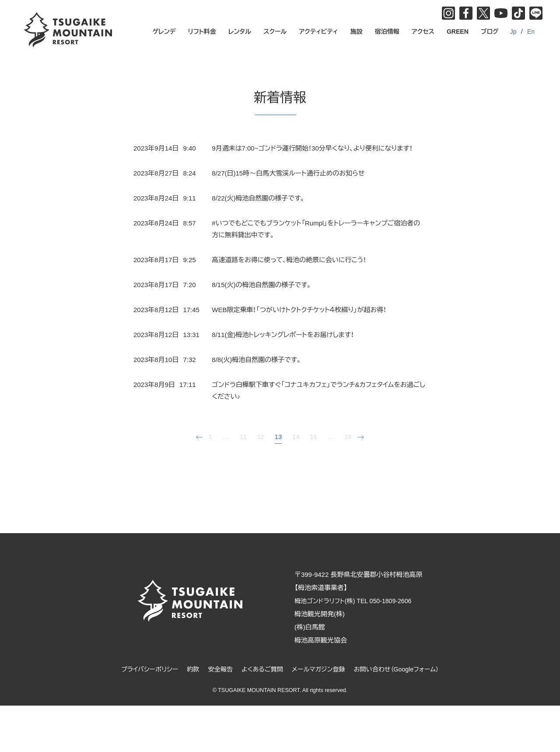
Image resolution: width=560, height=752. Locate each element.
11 (243, 437)
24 (349, 437)
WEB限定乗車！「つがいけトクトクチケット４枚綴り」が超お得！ (299, 310)
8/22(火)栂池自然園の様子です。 (259, 198)
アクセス (423, 32)
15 (314, 437)
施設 (357, 32)
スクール (275, 32)
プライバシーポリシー (143, 669)
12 (261, 437)
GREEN (458, 32)
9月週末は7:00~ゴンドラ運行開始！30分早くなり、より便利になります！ (312, 148)
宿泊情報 (387, 32)
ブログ (490, 32)
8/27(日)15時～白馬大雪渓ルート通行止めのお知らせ (288, 173)
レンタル (240, 32)
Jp (513, 32)
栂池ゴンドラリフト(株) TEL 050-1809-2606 (362, 601)
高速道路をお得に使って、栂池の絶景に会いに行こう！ (289, 260)
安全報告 (217, 669)
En (531, 32)
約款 (189, 669)
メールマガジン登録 (320, 669)
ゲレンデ (164, 32)
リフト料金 (202, 32)
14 (296, 437)
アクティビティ (319, 32)
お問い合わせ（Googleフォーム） (402, 669)
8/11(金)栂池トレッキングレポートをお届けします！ (283, 335)
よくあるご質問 (261, 669)
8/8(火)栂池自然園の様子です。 (257, 360)
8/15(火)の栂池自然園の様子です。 (262, 285)
